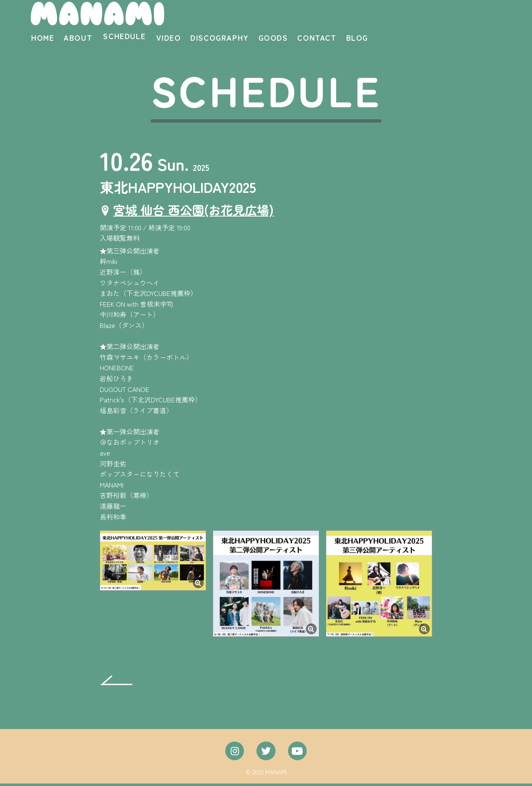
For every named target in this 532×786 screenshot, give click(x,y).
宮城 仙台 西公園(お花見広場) (197, 212)
